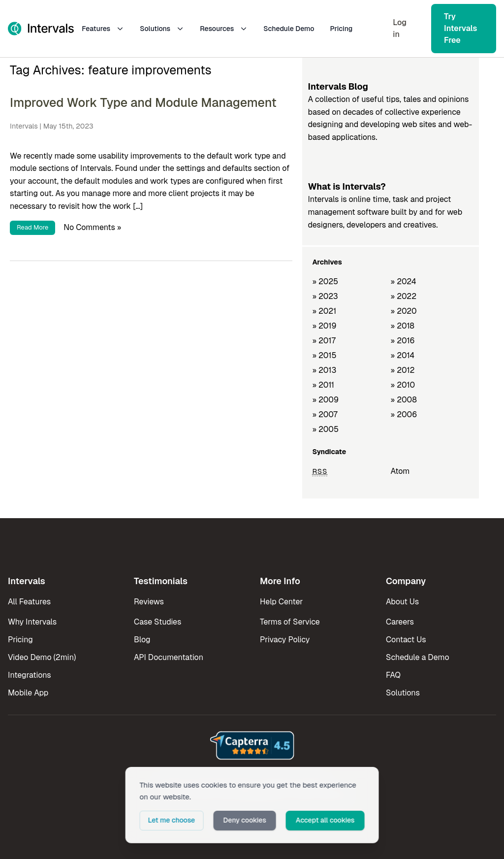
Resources (224, 29)
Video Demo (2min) (42, 657)
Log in (400, 28)
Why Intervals (32, 622)
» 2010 (403, 385)
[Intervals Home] (41, 29)
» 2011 (323, 385)
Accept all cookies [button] (325, 820)
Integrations (30, 675)
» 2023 (325, 296)
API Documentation (169, 657)
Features (103, 29)
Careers (400, 622)
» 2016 (403, 341)
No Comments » (92, 227)
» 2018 (403, 326)
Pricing (342, 29)
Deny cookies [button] (245, 820)
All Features (29, 602)
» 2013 (324, 370)
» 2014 (403, 355)
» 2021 (324, 311)
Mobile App (28, 693)
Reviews (149, 602)
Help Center (281, 602)
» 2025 (325, 281)
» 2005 (325, 429)
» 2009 (325, 400)
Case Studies (157, 622)
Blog (142, 640)
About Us (402, 602)
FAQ (393, 675)
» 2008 (404, 400)
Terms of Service (290, 622)
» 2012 (403, 370)
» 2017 (324, 341)
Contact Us (406, 640)
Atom (400, 471)
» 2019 (324, 326)
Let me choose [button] (172, 820)
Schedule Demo (289, 29)
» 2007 (325, 414)
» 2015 (324, 355)
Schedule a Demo (418, 657)
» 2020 (404, 311)
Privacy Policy (285, 640)
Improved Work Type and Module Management (143, 102)
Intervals (24, 126)
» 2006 (404, 414)
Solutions (162, 29)
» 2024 (404, 281)
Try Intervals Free (460, 28)
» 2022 (404, 296)
